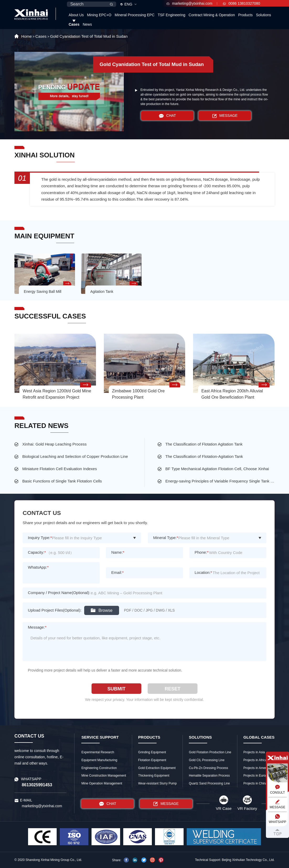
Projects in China (255, 783)
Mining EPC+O (99, 15)
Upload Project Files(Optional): (55, 610)
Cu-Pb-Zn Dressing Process (208, 768)
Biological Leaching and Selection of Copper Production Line (75, 456)
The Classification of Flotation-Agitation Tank (204, 456)
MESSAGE (225, 116)
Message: (37, 627)
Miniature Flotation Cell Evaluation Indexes (60, 469)
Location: (203, 572)
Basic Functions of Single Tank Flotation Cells (62, 481)
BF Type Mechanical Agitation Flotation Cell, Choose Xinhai (217, 469)
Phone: (202, 552)
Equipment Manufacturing (99, 760)
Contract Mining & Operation (212, 15)
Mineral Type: (166, 538)
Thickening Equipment (154, 776)
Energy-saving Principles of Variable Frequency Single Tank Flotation (220, 481)
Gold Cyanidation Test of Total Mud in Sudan (89, 36)
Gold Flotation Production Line (210, 752)
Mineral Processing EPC (135, 15)
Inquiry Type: (40, 538)
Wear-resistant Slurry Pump (157, 783)
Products (245, 15)
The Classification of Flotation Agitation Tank (204, 444)
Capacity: (37, 552)
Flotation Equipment (152, 760)
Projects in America (257, 768)
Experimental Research (98, 752)
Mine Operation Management (102, 783)
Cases (74, 24)
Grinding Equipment (152, 752)
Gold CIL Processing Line (207, 760)
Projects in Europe (256, 776)
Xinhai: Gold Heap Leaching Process (54, 444)
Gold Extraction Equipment (157, 768)
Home (26, 36)
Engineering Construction (99, 768)
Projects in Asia (254, 752)
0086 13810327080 (241, 3)
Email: (117, 572)
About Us (76, 15)
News (87, 24)
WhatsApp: (38, 567)
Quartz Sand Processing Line (209, 783)
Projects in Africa (255, 760)
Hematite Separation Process (209, 776)
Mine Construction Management (104, 776)
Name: (118, 552)
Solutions (264, 15)
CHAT (167, 116)
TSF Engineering (172, 15)
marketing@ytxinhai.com (189, 3)
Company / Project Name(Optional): (59, 593)
